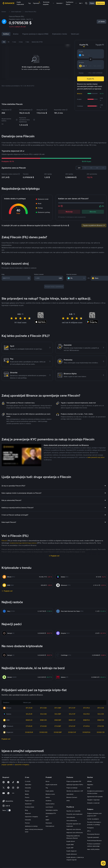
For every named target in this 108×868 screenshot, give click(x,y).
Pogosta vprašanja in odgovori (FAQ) (44, 34)
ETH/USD (43, 765)
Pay (47, 827)
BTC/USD (43, 747)
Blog (26, 849)
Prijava (92, 3)
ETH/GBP (58, 765)
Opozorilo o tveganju (31, 855)
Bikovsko (93, 212)
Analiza (16, 34)
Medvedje (69, 212)
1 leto (27, 42)
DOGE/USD (43, 771)
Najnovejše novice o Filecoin (22, 264)
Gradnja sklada (30, 846)
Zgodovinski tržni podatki (95, 835)
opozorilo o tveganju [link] (22, 803)
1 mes (14, 42)
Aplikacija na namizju (31, 865)
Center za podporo (93, 858)
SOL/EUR (29, 753)
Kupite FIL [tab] (84, 45)
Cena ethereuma (72, 859)
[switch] (9, 849)
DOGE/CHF (72, 771)
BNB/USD (43, 759)
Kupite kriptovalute (20, 3)
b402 (68, 839)
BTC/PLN (86, 747)
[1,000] (47, 317)
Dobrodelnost (50, 865)
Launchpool (49, 846)
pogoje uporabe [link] (7, 803)
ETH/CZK (101, 765)
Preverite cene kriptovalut (74, 853)
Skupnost (28, 852)
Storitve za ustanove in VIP (75, 830)
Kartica (48, 836)
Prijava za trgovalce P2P (74, 820)
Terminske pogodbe (49, 3)
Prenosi (27, 862)
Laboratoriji (70, 833)
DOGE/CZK (101, 771)
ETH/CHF (72, 765)
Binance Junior (50, 833)
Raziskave (49, 862)
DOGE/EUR (29, 771)
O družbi (28, 820)
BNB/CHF (72, 759)
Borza (47, 820)
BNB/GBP (58, 759)
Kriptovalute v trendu (68, 34)
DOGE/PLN (86, 771)
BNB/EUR (29, 759)
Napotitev (90, 823)
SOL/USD (43, 753)
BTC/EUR (29, 747)
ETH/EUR (29, 765)
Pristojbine (90, 867)
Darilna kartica (50, 843)
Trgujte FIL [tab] (100, 45)
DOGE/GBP (58, 771)
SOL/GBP (58, 753)
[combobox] (83, 66)
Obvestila (28, 827)
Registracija (100, 3)
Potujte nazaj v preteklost (54, 325)
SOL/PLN (86, 753)
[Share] (102, 22)
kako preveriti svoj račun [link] (96, 496)
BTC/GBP (58, 747)
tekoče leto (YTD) (37, 42)
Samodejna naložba (52, 849)
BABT (47, 859)
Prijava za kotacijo (72, 827)
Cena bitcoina (71, 856)
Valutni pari (84, 34)
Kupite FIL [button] (91, 79)
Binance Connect (72, 836)
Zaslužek (60, 3)
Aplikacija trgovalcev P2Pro (75, 823)
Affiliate (89, 820)
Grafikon (6, 34)
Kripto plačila (50, 830)
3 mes (21, 42)
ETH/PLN (86, 765)
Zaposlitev (28, 823)
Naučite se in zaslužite (73, 850)
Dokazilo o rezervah (93, 842)
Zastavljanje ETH (51, 852)
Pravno (27, 836)
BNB (89, 827)
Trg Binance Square (71, 3)
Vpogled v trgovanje (93, 839)
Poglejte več (55, 595)
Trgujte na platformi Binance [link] (94, 225)
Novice (25, 34)
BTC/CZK (101, 747)
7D (8, 42)
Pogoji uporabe (30, 839)
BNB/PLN (86, 759)
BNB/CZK (101, 759)
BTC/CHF (72, 747)
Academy (49, 839)
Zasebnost (28, 843)
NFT (47, 855)
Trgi (29, 3)
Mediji (27, 833)
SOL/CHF (72, 753)
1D (4, 42)
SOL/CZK (101, 753)
